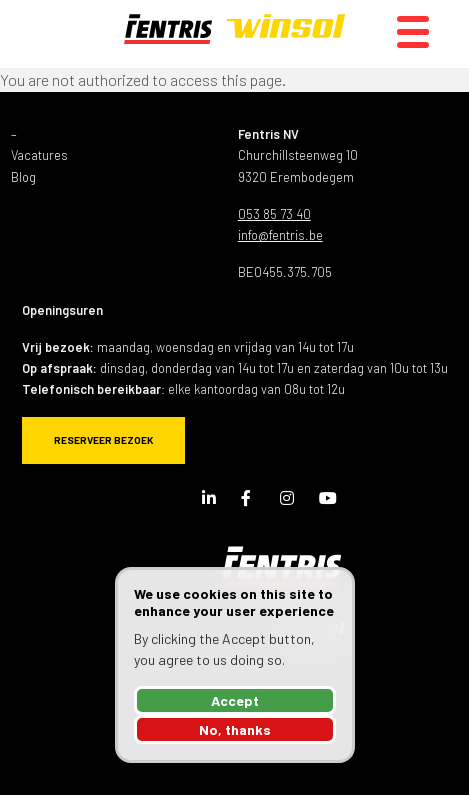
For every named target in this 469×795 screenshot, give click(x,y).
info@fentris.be (280, 235)
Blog (23, 177)
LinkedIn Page (214, 502)
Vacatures (39, 155)
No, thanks (235, 729)
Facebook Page (253, 502)
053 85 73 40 (274, 214)
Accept (235, 700)
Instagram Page (292, 502)
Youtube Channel (331, 502)
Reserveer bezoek (103, 440)
